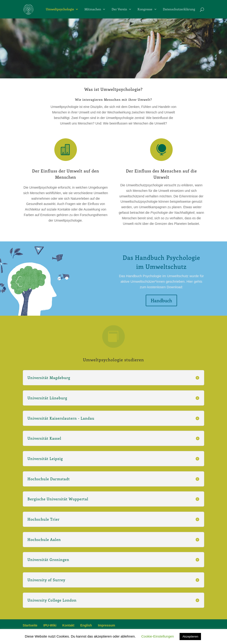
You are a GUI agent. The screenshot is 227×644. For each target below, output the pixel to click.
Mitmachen (93, 9)
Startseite (30, 625)
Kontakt (68, 625)
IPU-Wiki (50, 625)
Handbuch (162, 300)
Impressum (106, 625)
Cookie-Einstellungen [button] (158, 636)
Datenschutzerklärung (179, 9)
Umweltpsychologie (60, 9)
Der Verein (119, 9)
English (86, 625)
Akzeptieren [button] (190, 637)
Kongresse (145, 9)
